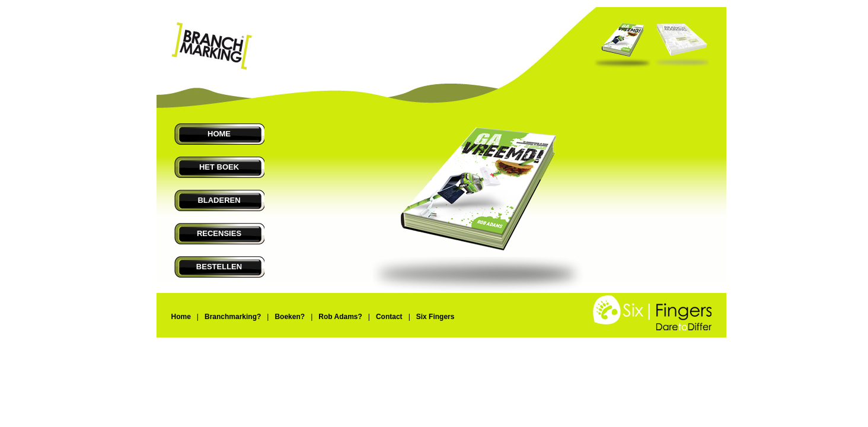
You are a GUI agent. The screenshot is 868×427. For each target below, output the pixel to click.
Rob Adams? (340, 317)
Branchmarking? (233, 317)
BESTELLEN (219, 267)
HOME (219, 134)
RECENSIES (219, 233)
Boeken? (290, 317)
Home (181, 317)
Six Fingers (435, 317)
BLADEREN (219, 200)
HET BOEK (219, 167)
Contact (389, 317)
